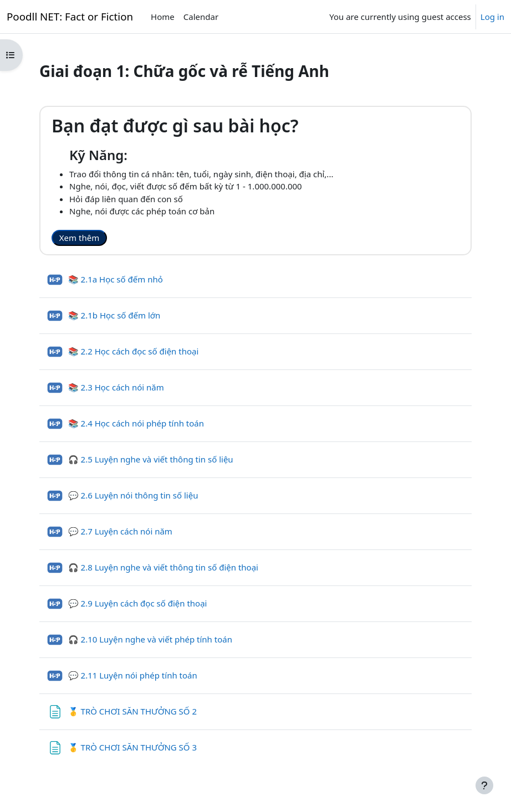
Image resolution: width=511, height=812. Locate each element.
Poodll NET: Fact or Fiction (70, 16)
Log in (492, 17)
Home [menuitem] (163, 17)
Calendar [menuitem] (201, 17)
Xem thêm (79, 238)
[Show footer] (484, 785)
